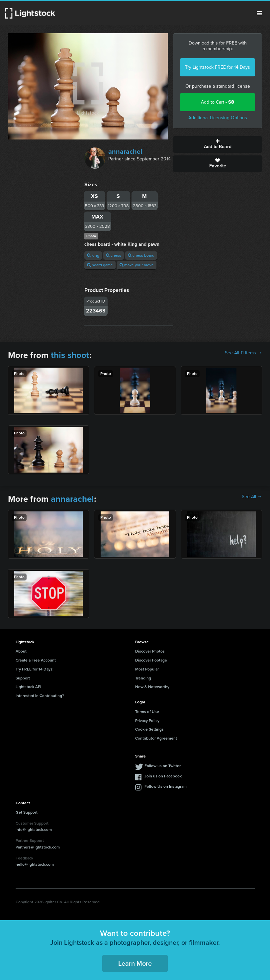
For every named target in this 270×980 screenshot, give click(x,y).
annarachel (125, 151)
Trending (143, 678)
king (93, 255)
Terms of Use (147, 712)
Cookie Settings (149, 729)
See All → (252, 497)
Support (23, 678)
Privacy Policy (147, 721)
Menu (259, 13)
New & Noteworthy (152, 687)
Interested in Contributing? (40, 696)
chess (114, 255)
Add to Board (218, 144)
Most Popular (147, 669)
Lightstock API (28, 687)
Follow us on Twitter (163, 766)
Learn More (135, 963)
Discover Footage (151, 660)
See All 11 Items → (243, 353)
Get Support (27, 812)
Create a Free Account (36, 660)
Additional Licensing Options (218, 118)
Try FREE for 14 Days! (35, 669)
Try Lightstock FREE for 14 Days (218, 67)
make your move (137, 265)
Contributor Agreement (156, 738)
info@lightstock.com (34, 830)
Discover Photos (150, 651)
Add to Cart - (218, 102)
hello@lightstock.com (35, 864)
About (21, 651)
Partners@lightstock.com (38, 847)
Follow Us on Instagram (166, 786)
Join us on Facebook (163, 776)
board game (100, 265)
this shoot (70, 355)
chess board (141, 255)
